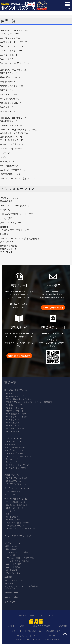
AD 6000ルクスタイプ (10, 77)
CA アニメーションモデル (12, 46)
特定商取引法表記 (54, 631)
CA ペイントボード (9, 55)
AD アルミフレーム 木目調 (17, 417)
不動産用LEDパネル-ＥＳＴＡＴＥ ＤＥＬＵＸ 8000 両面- (29, 402)
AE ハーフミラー (8, 111)
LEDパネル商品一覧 (32, 631)
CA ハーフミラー (8, 59)
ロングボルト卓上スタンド (12, 144)
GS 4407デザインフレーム (12, 125)
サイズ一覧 (5, 210)
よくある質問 (6, 218)
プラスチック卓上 (13, 492)
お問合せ (14, 631)
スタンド (4, 157)
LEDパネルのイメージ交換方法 (14, 206)
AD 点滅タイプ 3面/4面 (11, 103)
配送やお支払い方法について (18, 580)
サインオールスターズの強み (18, 561)
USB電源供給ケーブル (10, 174)
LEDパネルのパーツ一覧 (11, 137)
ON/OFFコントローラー (11, 149)
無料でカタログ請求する (19, 356)
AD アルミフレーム (9, 73)
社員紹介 (4, 234)
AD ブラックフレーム (15, 408)
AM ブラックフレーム (10, 99)
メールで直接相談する (53, 308)
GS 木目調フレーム (9, 121)
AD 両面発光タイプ (9, 82)
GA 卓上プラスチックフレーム (14, 133)
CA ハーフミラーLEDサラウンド (15, 63)
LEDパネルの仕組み (14, 564)
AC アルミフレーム (9, 90)
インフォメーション (9, 198)
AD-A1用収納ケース (9, 166)
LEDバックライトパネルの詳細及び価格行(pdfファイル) (22, 587)
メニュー (67, 6)
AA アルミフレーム (9, 94)
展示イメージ (11, 546)
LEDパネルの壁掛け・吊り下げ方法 (16, 214)
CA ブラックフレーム (10, 38)
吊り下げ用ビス (7, 161)
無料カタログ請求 (8, 246)
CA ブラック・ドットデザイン (14, 42)
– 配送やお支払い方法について (14, 230)
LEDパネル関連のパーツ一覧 (16, 499)
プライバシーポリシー (10, 223)
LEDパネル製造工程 (14, 567)
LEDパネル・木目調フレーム (13, 118)
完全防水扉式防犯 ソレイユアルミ (20, 399)
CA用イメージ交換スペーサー (14, 170)
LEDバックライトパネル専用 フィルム (18, 178)
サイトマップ (6, 252)
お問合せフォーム (8, 249)
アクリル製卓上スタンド (11, 140)
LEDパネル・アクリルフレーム (14, 30)
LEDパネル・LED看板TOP (16, 626)
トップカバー (6, 153)
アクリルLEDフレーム (13, 438)
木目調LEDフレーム (12, 475)
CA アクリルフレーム (10, 34)
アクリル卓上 (11, 494)
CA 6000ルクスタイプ (15, 444)
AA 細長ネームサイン (10, 107)
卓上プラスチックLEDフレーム (17, 488)
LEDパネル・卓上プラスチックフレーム (18, 130)
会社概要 (4, 227)
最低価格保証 (6, 201)
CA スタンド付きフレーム (12, 51)
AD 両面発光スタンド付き (12, 86)
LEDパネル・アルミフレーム (13, 70)
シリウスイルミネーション (17, 447)
